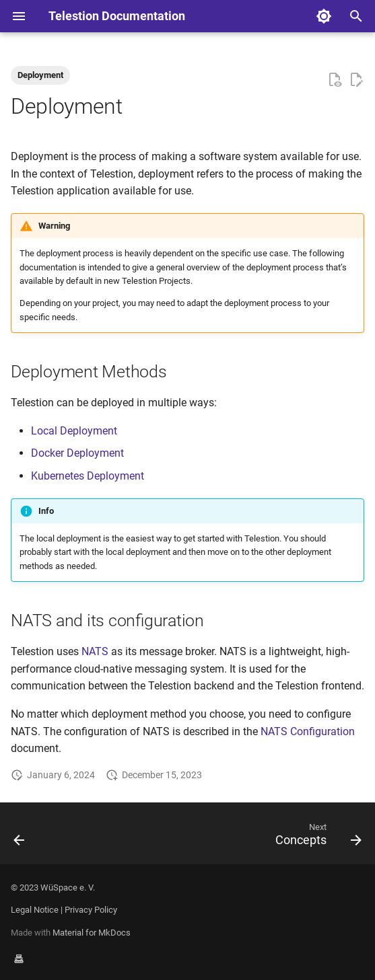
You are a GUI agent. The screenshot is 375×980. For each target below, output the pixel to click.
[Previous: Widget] (20, 837)
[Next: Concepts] (316, 837)
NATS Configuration (308, 731)
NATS (95, 651)
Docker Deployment (77, 453)
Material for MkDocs (92, 933)
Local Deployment (74, 431)
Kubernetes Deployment (88, 476)
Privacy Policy (91, 910)
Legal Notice (35, 910)
